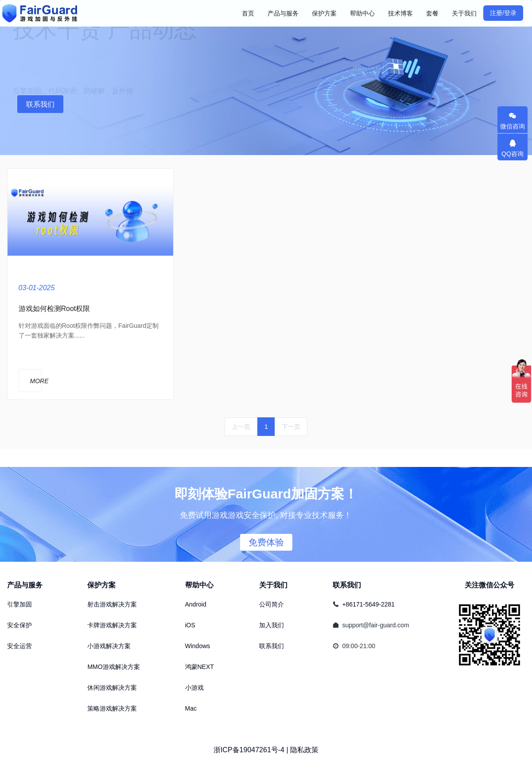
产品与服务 (25, 585)
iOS (190, 625)
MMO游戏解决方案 (113, 667)
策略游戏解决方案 (112, 708)
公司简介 (272, 604)
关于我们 (273, 585)
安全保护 (19, 625)
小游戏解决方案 (109, 646)
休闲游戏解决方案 (112, 688)
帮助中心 (199, 585)
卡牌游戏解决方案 (112, 625)
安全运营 (19, 646)
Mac (191, 708)
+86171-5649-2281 (368, 604)
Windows (198, 646)
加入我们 (272, 625)
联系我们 (40, 104)
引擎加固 (19, 604)
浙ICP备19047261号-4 (249, 750)
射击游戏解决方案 (112, 604)
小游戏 (194, 688)
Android (196, 604)
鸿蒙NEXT (200, 667)
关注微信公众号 (489, 585)
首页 (248, 13)
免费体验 (266, 542)
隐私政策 (304, 750)
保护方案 (101, 585)
